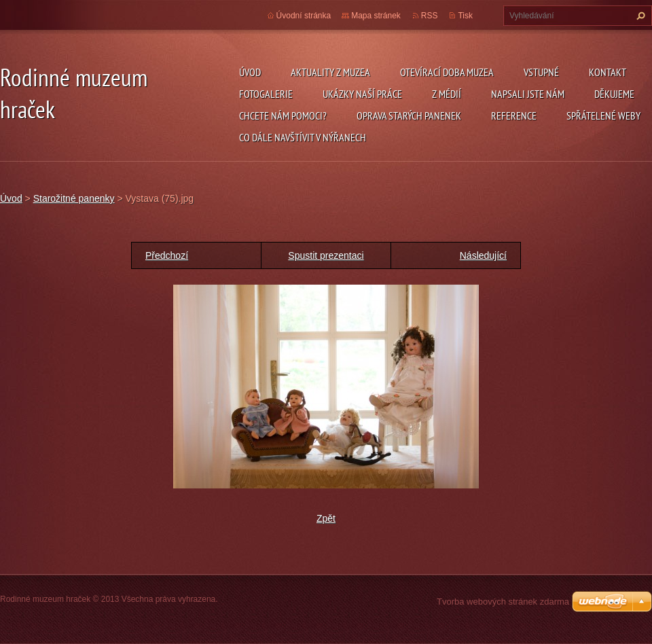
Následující (483, 255)
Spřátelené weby (603, 115)
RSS (430, 16)
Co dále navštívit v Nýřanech (303, 137)
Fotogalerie (266, 94)
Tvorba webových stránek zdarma (503, 602)
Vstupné (541, 72)
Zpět (326, 518)
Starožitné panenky (74, 198)
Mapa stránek (376, 16)
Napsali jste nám (528, 94)
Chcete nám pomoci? (283, 115)
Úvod (250, 72)
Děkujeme (614, 94)
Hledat (639, 16)
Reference (514, 115)
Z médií (447, 94)
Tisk (465, 16)
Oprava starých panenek (409, 115)
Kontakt (608, 72)
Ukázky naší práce (362, 94)
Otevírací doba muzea (447, 72)
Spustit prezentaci (326, 255)
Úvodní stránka (304, 16)
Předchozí (167, 255)
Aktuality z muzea (330, 72)
